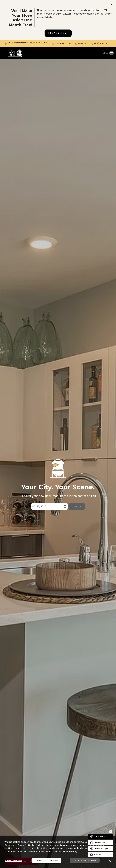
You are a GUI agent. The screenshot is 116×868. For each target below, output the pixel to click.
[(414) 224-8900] (100, 44)
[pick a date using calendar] (65, 506)
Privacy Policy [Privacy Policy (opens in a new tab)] (69, 852)
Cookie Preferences (14, 861)
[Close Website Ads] (112, 4)
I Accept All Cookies (85, 861)
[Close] (110, 861)
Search (77, 506)
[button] (62, 44)
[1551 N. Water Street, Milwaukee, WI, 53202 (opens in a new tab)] (27, 44)
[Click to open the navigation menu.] (108, 53)
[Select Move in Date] (47, 506)
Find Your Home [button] (58, 33)
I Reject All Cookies (46, 861)
